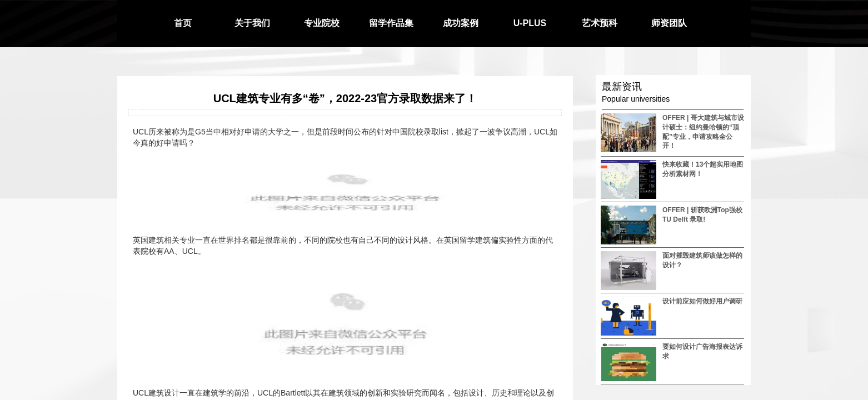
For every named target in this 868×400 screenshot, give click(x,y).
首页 (183, 23)
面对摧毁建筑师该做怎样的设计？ (702, 260)
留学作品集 (391, 23)
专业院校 (322, 23)
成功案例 (461, 23)
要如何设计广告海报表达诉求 (702, 351)
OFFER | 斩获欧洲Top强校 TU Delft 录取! (702, 215)
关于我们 (252, 23)
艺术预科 (600, 23)
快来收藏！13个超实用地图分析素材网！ (703, 169)
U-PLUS (530, 23)
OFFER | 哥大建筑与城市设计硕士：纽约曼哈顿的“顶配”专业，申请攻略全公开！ (703, 132)
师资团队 (669, 23)
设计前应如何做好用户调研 (702, 301)
